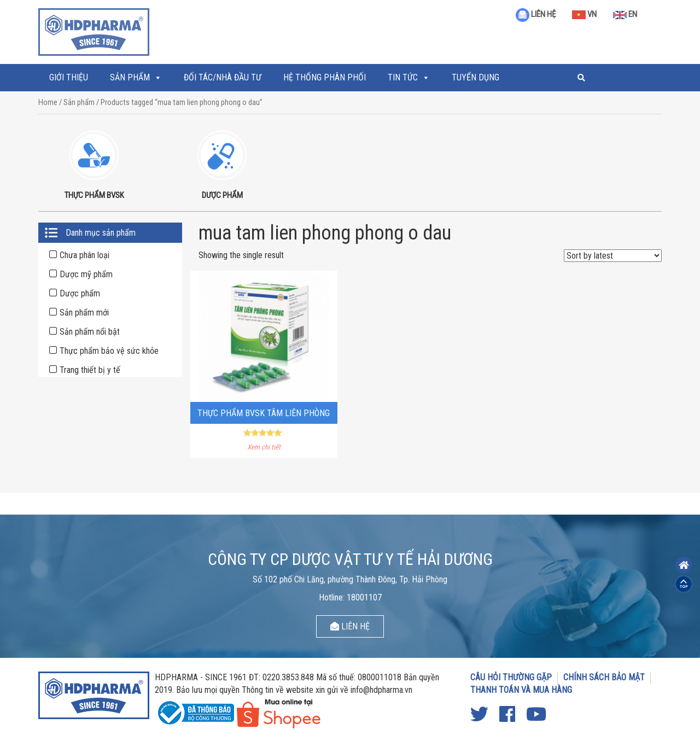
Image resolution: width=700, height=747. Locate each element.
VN (584, 14)
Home (48, 102)
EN (625, 14)
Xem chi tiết (264, 447)
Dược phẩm (80, 293)
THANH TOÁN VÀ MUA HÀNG (521, 690)
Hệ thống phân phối (325, 77)
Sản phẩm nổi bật (90, 332)
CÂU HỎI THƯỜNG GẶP (511, 677)
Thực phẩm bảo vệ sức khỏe (109, 351)
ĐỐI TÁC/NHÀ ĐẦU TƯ (223, 77)
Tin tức (403, 77)
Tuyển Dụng (476, 77)
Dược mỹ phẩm (86, 274)
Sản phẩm (130, 77)
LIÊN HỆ (536, 14)
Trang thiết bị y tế (90, 370)
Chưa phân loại (84, 255)
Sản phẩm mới (84, 313)
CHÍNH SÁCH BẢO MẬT (604, 677)
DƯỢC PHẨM (222, 195)
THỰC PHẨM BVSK (94, 195)
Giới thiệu (69, 77)
